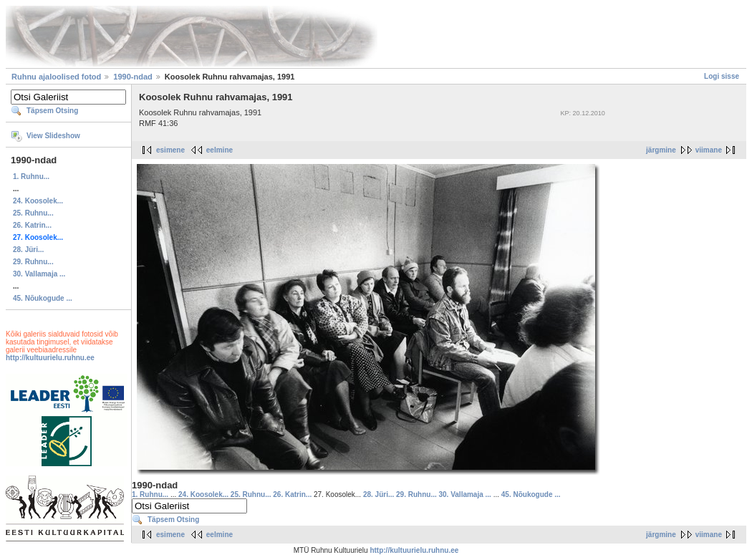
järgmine (661, 150)
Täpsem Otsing (52, 111)
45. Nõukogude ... (43, 298)
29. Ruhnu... (33, 262)
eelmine (220, 150)
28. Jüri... (28, 250)
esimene (170, 150)
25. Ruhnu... (33, 213)
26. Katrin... (32, 225)
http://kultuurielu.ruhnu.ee (50, 358)
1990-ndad (132, 77)
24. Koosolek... (38, 201)
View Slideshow (53, 136)
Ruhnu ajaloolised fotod (56, 77)
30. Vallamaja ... (39, 274)
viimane (709, 150)
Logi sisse (722, 76)
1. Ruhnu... (31, 177)
